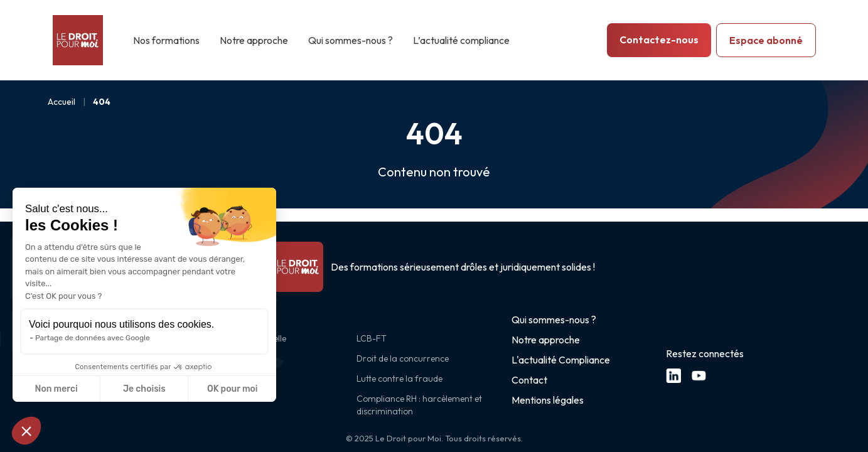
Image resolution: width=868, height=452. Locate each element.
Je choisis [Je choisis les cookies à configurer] (144, 389)
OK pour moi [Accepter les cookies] (233, 389)
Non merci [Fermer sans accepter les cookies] (56, 389)
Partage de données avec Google (93, 338)
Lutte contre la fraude (399, 379)
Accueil (62, 102)
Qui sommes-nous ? (351, 40)
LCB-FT (372, 338)
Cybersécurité (229, 379)
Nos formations (166, 40)
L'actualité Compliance (561, 360)
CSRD (213, 399)
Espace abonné (766, 40)
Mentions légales (548, 400)
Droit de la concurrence (403, 358)
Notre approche (254, 40)
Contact (529, 380)
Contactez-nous (659, 40)
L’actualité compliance (461, 40)
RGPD (214, 358)
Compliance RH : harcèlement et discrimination (419, 405)
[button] (26, 431)
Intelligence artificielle (244, 338)
